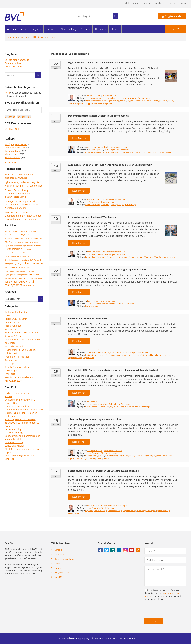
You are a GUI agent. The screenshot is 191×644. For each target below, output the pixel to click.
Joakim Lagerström (95, 301)
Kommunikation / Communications (23, 339)
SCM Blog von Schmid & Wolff (20, 419)
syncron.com (111, 301)
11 (56, 320)
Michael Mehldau (95, 505)
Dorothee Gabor (13, 151)
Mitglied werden (172, 16)
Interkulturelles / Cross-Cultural (21, 333)
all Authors (10, 162)
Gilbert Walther (94, 95)
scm (28, 278)
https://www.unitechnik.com (113, 199)
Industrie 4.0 (21, 253)
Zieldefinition (74, 513)
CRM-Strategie (10, 242)
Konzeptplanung (115, 511)
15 (56, 218)
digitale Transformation (32, 246)
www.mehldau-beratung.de (116, 505)
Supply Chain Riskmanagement (99, 103)
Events (8, 315)
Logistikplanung (10, 275)
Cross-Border (91, 407)
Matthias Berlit (94, 252)
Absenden (154, 621)
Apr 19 (56, 376)
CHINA (18, 238)
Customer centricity (24, 242)
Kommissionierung (12, 260)
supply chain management (20, 283)
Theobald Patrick (95, 350)
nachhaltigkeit (33, 275)
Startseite (12, 37)
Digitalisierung (13, 249)
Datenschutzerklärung (65, 559)
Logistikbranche (25, 267)
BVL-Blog (51, 37)
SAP (24, 278)
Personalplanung (136, 257)
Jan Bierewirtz (93, 401)
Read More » (79, 138)
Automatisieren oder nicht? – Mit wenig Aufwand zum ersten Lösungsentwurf (110, 165)
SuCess (8, 396)
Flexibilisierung (100, 511)
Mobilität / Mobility (15, 346)
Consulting (105, 205)
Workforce (149, 257)
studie (40, 278)
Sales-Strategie (17, 278)
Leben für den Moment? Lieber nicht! (88, 318)
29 (56, 371)
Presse (147, 3)
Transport (10, 374)
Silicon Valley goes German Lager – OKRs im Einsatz (96, 419)
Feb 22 (56, 121)
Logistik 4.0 (139, 355)
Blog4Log (9, 459)
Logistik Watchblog (14, 446)
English (126, 3)
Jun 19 (56, 324)
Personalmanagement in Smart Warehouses (92, 217)
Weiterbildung (68, 29)
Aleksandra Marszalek (97, 147)
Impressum (60, 554)
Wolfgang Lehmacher (16, 144)
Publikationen (37, 37)
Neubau (8, 278)
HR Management (13, 326)
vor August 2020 (13, 381)
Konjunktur (11, 343)
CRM (41, 238)
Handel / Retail (12, 322)
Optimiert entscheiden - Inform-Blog (24, 410)
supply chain (11, 282)
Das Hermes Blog (14, 433)
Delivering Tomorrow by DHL (20, 400)
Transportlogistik (164, 152)
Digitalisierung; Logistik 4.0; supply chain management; (109, 355)
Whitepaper (146, 407)
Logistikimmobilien (12, 271)
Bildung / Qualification (16, 312)
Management (22, 275)
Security (164, 101)
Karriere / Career (14, 336)
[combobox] (24, 299)
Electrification (10, 253)
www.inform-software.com (114, 252)
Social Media (160, 3)
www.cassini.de (109, 95)
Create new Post (13, 63)
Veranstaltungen (30, 29)
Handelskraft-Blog (14, 442)
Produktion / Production (17, 357)
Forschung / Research (16, 319)
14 (56, 166)
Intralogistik (15, 256)
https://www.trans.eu (118, 147)
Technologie (11, 370)
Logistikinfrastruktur (27, 271)
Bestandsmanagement (28, 231)
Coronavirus (34, 238)
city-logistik (25, 238)
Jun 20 (56, 275)
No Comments (144, 98)
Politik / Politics (13, 353)
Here (7, 93)
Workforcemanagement (165, 257)
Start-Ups (10, 364)
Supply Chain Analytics (17, 367)
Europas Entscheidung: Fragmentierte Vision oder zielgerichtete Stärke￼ (18, 193)
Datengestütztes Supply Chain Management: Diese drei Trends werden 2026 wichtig (22, 205)
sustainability (28, 285)
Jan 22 (56, 170)
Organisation (88, 358)
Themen (99, 29)
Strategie (33, 278)
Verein (10, 29)
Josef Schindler (13, 157)
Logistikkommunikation (17, 393)
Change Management (95, 456)
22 (56, 64)
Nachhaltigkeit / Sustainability (20, 350)
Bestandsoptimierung (13, 235)
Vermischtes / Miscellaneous (20, 377)
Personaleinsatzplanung (117, 257)
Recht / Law (11, 360)
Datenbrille (18, 246)
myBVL (175, 29)
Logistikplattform (148, 152)
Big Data (24, 235)
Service (50, 29)
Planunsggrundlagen (146, 511)
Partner (137, 3)
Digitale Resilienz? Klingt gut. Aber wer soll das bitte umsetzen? (102, 63)
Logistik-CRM (13, 267)
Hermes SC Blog (13, 429)
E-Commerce (28, 249)
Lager (16, 264)
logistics (21, 264)
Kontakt (174, 3)
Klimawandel (25, 256)
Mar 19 (56, 425)
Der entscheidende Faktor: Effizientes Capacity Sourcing (98, 116)
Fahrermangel (108, 152)
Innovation (30, 253)
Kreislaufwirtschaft (26, 260)
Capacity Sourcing (93, 152)
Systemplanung (163, 511)
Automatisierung (12, 231)
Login (184, 3)
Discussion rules (13, 66)
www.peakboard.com (113, 350)
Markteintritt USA (132, 407)
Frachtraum (120, 152)
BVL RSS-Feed (12, 129)
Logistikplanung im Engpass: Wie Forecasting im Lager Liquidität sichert (107, 270)
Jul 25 (56, 68)
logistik (30, 263)
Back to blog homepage (17, 60)
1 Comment (122, 254)
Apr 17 (56, 476)
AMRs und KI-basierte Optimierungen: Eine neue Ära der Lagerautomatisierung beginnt (23, 216)
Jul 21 (56, 222)
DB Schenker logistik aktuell (19, 456)
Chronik (115, 29)
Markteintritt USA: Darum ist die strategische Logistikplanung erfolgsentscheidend (113, 370)
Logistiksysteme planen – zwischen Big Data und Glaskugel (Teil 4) (104, 471)
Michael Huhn (12, 154)
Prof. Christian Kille (15, 148)
